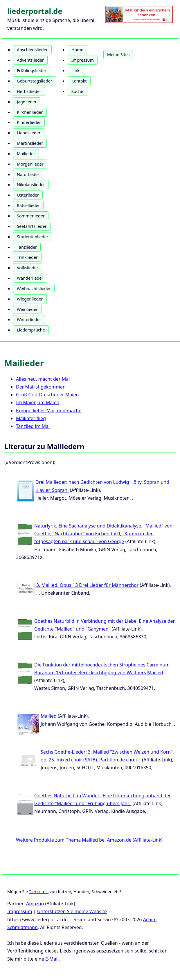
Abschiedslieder (32, 50)
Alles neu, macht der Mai (43, 379)
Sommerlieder (31, 216)
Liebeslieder (29, 133)
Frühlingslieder (32, 70)
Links (76, 70)
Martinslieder (30, 143)
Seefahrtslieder (32, 226)
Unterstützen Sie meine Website (72, 911)
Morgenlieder (30, 164)
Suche (77, 91)
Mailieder (26, 154)
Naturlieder (28, 174)
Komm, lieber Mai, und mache (49, 411)
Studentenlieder (33, 237)
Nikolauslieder (31, 185)
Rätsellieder (28, 205)
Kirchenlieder (30, 112)
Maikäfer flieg (31, 418)
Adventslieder (30, 60)
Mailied (49, 716)
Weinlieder (27, 309)
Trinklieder (27, 257)
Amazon (35, 904)
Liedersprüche (31, 330)
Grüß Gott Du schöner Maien (47, 395)
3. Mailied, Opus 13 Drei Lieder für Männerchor (87, 585)
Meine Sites (118, 55)
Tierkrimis (39, 892)
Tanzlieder (27, 247)
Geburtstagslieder (35, 81)
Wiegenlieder (30, 299)
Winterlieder (29, 319)
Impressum (83, 60)
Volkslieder (28, 268)
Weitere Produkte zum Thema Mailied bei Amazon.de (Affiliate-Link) (89, 840)
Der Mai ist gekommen (41, 387)
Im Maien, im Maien (38, 402)
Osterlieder (28, 195)
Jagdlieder (27, 102)
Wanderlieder (30, 278)
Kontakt (79, 81)
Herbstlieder (29, 91)
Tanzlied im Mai (33, 426)
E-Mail (52, 959)
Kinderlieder (29, 122)
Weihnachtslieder (34, 288)
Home (77, 50)
